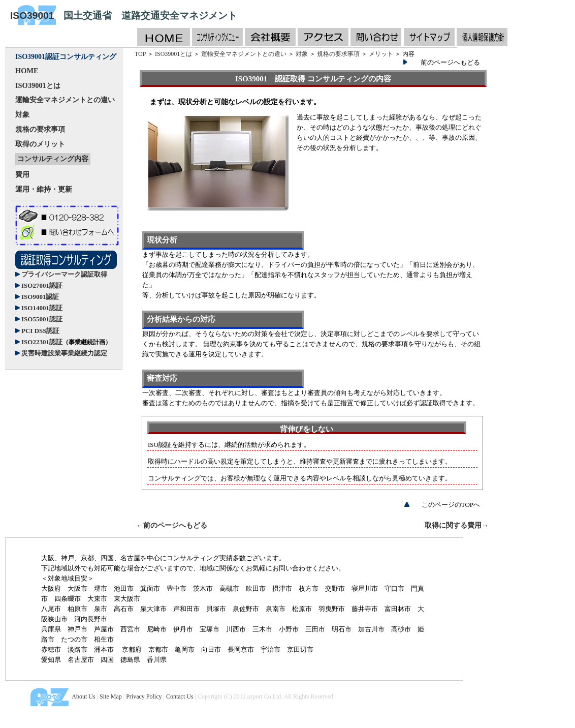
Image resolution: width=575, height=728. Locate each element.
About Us (83, 696)
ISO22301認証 (66, 342)
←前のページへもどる (172, 525)
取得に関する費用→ (457, 525)
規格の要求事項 (40, 129)
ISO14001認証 (42, 308)
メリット (381, 54)
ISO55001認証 (42, 319)
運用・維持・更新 (44, 189)
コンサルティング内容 (53, 159)
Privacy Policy (144, 696)
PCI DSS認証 (41, 331)
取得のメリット (40, 144)
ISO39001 (32, 16)
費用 (22, 174)
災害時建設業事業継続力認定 (64, 353)
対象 (22, 114)
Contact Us (180, 696)
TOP (140, 54)
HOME (27, 71)
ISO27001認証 (42, 285)
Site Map (111, 696)
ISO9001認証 (40, 297)
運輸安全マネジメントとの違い (65, 100)
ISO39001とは (38, 85)
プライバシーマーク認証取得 (64, 274)
